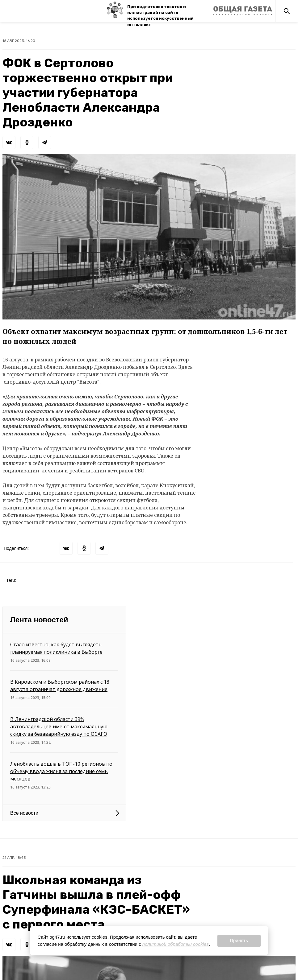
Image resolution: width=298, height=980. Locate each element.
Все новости (24, 813)
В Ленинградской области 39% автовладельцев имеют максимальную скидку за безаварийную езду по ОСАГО (59, 727)
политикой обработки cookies (176, 944)
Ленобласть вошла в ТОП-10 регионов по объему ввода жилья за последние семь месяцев (61, 771)
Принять (239, 940)
